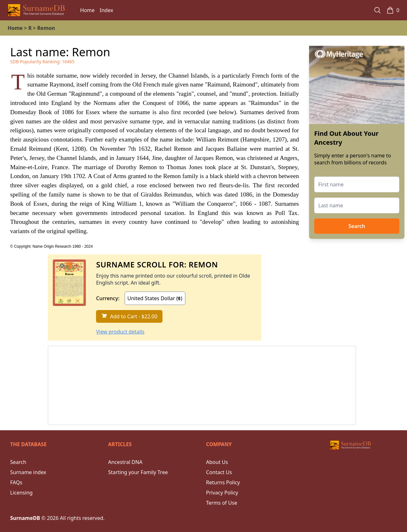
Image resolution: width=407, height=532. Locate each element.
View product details (120, 332)
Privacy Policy (222, 493)
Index (107, 10)
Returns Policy (223, 482)
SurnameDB (25, 518)
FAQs (16, 482)
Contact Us (219, 472)
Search (357, 226)
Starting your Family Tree (138, 472)
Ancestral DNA (125, 462)
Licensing (21, 493)
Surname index (28, 472)
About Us (217, 462)
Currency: (108, 298)
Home (87, 10)
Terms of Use (222, 503)
